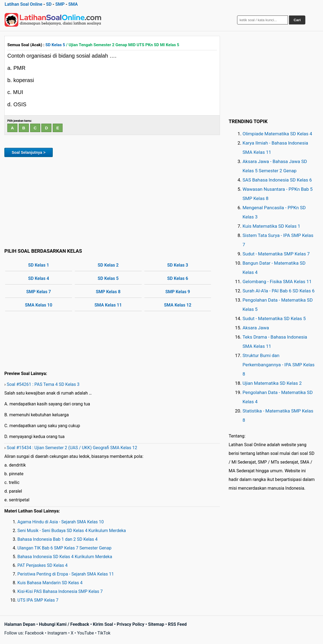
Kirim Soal (103, 624)
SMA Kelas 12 (178, 305)
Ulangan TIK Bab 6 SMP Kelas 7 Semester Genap (64, 548)
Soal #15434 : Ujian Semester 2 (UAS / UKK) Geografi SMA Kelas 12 (72, 448)
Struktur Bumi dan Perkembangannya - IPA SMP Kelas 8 (279, 365)
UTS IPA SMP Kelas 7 (38, 600)
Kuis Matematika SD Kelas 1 (271, 226)
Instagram (57, 633)
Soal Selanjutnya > (29, 152)
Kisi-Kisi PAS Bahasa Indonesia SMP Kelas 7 (60, 591)
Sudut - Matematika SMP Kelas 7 (276, 254)
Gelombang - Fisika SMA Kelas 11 (277, 282)
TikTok (104, 633)
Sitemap (156, 624)
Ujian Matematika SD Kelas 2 (272, 383)
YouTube (85, 633)
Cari (297, 20)
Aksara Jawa (256, 328)
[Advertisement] (112, 202)
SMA (73, 4)
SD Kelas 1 (39, 265)
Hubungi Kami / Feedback (64, 624)
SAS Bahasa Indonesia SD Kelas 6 (277, 180)
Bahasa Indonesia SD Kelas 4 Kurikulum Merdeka (65, 557)
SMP (60, 4)
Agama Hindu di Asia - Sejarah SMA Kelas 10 (61, 522)
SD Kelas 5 (55, 45)
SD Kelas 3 (178, 265)
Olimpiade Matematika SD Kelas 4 (277, 134)
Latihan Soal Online (24, 4)
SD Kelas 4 (39, 278)
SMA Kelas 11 (108, 305)
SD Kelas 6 (178, 278)
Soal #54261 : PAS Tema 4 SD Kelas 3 (43, 384)
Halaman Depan (20, 624)
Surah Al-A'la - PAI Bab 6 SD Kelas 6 (279, 291)
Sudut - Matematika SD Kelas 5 (274, 318)
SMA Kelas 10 (39, 305)
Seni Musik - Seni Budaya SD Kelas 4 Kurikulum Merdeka (72, 531)
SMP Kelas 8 (108, 292)
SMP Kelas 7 (39, 292)
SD (49, 4)
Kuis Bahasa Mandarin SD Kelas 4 (50, 583)
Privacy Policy (130, 624)
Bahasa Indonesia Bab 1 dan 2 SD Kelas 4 (58, 539)
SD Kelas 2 (108, 265)
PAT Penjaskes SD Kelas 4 (43, 565)
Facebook (34, 633)
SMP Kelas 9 (178, 292)
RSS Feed (177, 624)
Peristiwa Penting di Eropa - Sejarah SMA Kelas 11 (66, 574)
